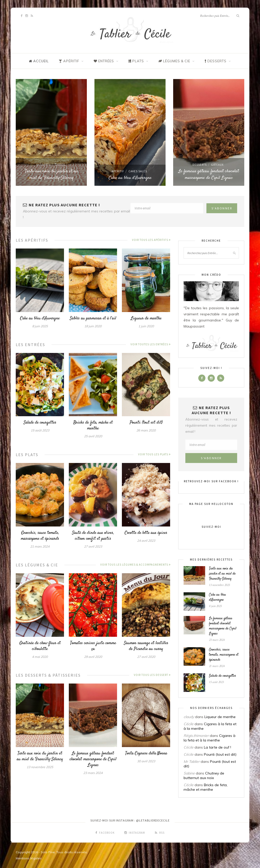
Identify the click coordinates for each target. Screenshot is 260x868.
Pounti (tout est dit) (146, 423)
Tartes (60, 165)
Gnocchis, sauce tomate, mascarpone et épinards (40, 536)
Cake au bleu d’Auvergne (130, 178)
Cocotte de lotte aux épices (146, 533)
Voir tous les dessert (152, 675)
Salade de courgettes (40, 423)
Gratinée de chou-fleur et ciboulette (40, 646)
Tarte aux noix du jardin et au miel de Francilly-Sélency (51, 175)
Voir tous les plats (154, 454)
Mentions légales (29, 858)
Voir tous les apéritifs (151, 240)
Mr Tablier (192, 762)
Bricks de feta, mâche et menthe (93, 425)
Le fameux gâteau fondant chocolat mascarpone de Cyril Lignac (209, 175)
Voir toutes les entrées (151, 344)
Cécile (189, 724)
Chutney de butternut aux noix (204, 776)
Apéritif (118, 171)
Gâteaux (217, 165)
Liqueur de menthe (146, 318)
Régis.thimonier (196, 736)
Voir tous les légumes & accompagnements (135, 565)
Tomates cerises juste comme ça (93, 646)
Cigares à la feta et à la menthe (209, 738)
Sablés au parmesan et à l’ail (93, 318)
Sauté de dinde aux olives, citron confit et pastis (93, 536)
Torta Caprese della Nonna (146, 753)
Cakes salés (138, 171)
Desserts (43, 165)
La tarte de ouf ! (217, 747)
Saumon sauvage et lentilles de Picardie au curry (146, 646)
